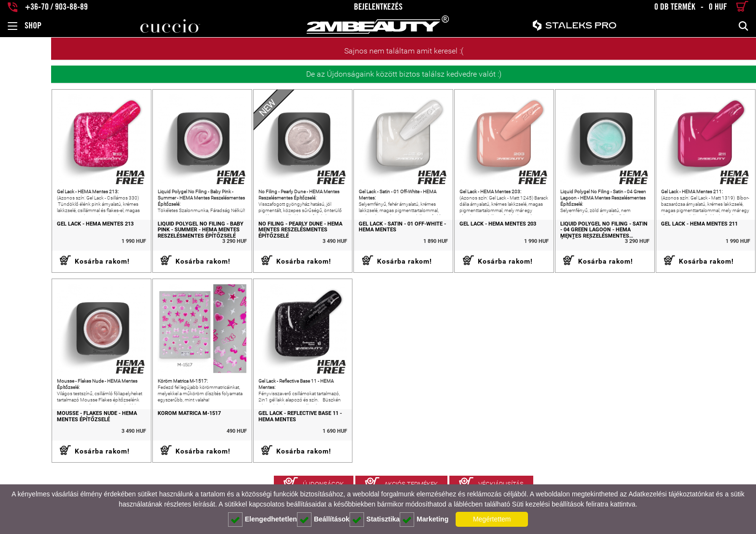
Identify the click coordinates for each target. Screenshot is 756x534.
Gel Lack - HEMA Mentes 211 (692, 231)
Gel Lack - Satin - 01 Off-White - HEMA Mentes (373, 234)
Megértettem (492, 519)
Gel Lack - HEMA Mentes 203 (476, 231)
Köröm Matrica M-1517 (145, 428)
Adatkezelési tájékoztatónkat (671, 494)
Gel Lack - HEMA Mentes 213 (44, 231)
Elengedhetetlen (263, 520)
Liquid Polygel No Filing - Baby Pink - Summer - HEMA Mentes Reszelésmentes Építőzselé (157, 237)
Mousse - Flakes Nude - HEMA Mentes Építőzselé (46, 432)
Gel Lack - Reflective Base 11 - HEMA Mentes (263, 432)
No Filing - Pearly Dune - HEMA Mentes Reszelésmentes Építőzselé (264, 237)
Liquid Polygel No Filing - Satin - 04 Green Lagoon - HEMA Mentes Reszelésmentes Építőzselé (591, 237)
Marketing (424, 520)
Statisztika (375, 520)
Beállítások (323, 520)
